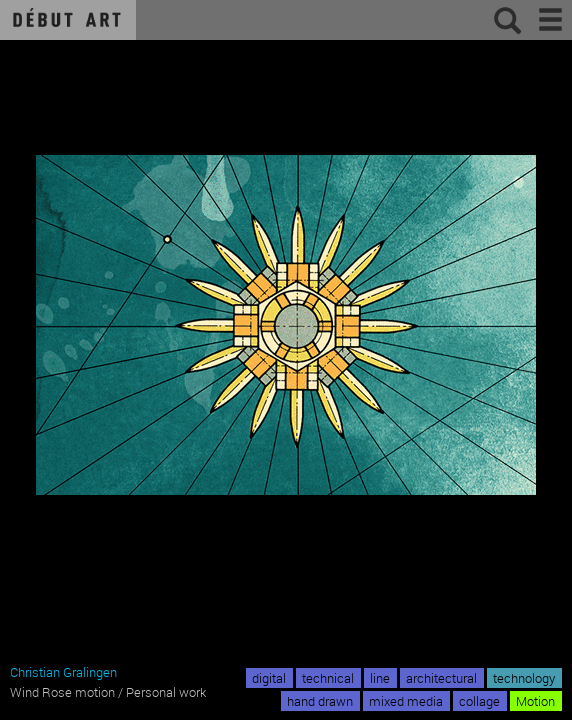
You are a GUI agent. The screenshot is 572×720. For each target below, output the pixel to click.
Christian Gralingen (63, 672)
